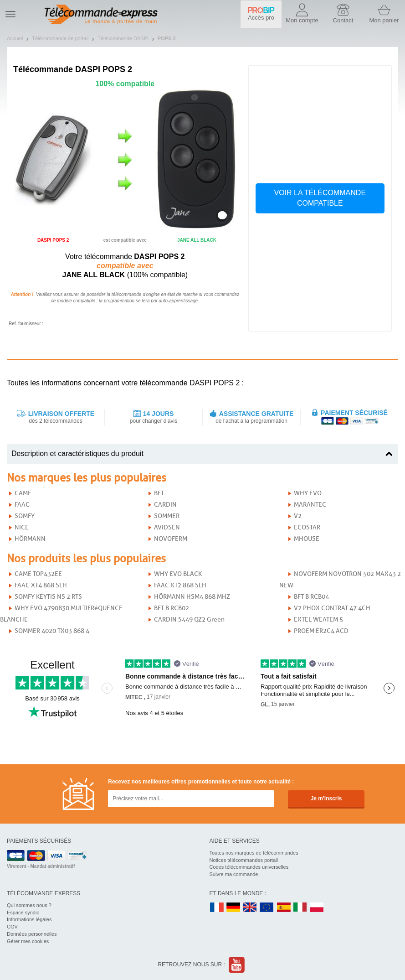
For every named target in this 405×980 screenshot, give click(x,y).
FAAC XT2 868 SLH (180, 585)
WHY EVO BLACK (178, 574)
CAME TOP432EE (38, 574)
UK (250, 908)
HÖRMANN (30, 539)
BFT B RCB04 (311, 597)
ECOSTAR (307, 527)
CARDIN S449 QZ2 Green (189, 620)
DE (233, 908)
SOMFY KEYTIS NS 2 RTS (48, 597)
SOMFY (25, 516)
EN (267, 908)
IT (300, 908)
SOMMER (167, 516)
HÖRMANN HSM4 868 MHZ (192, 597)
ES (284, 908)
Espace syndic (23, 913)
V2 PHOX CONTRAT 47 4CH (332, 608)
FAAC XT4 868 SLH (41, 585)
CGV (12, 927)
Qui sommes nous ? (29, 905)
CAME (23, 493)
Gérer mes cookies (28, 941)
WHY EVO (308, 493)
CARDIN (165, 505)
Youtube (237, 965)
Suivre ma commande (234, 874)
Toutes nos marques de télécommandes (254, 853)
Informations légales (29, 919)
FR (217, 908)
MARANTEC (310, 505)
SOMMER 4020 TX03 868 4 (52, 631)
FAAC (22, 505)
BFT (159, 493)
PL (317, 908)
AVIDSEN (167, 527)
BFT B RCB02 (172, 608)
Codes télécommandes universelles (249, 867)
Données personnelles (32, 934)
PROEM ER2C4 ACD (321, 631)
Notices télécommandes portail (244, 860)
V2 (298, 516)
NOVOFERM (171, 539)
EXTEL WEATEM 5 (318, 620)
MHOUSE (307, 539)
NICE (22, 527)
